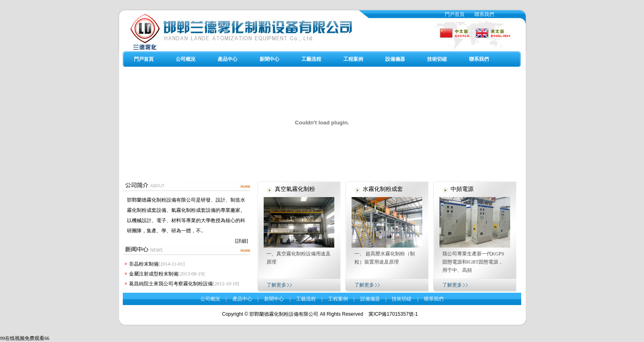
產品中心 (228, 59)
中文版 (454, 30)
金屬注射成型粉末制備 (154, 274)
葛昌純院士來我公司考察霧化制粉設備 (171, 284)
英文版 (489, 30)
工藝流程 (311, 59)
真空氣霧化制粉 (295, 189)
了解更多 (276, 285)
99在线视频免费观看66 (25, 338)
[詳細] (241, 241)
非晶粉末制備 (144, 264)
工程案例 (353, 59)
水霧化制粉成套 (383, 189)
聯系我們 (484, 14)
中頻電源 (462, 189)
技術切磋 (437, 59)
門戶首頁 (455, 14)
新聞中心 (269, 59)
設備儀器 (395, 59)
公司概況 (186, 59)
